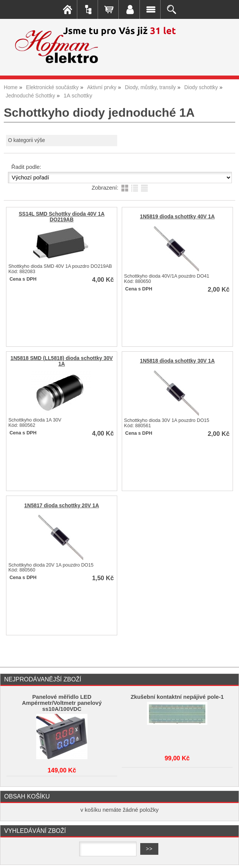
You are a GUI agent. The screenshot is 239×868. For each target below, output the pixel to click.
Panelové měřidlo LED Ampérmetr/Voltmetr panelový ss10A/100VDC (62, 703)
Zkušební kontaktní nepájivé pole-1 (177, 697)
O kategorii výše (26, 140)
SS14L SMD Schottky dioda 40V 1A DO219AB (62, 217)
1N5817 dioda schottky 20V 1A (61, 506)
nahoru (228, 857)
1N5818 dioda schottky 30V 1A (177, 361)
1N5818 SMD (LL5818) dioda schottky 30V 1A (62, 361)
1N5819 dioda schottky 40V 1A (177, 217)
